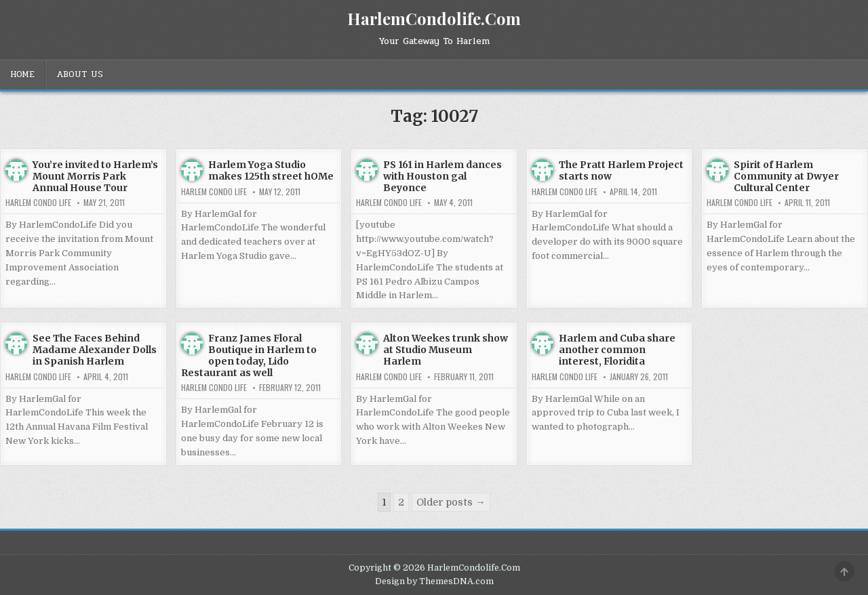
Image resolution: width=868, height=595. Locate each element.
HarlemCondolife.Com (434, 18)
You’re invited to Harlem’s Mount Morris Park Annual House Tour (95, 176)
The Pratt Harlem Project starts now (621, 170)
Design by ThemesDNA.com (434, 581)
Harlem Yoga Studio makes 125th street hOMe (271, 170)
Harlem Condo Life (38, 203)
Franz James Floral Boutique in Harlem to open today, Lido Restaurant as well (249, 355)
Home (22, 75)
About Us (80, 75)
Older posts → (451, 502)
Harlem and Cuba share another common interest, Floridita (617, 350)
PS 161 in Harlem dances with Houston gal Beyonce (442, 176)
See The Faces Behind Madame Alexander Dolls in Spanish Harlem (95, 350)
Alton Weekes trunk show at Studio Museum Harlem (446, 350)
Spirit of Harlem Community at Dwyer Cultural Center (786, 176)
